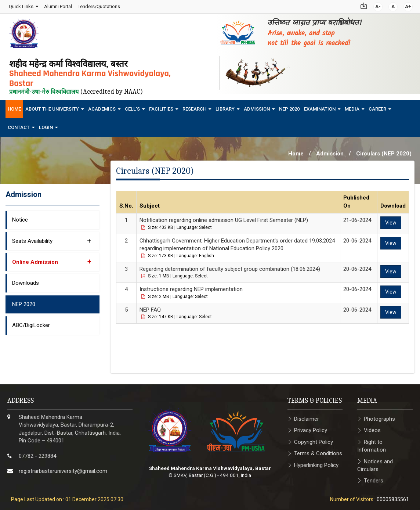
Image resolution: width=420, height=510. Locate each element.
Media (352, 107)
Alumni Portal (58, 5)
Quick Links (21, 5)
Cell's (132, 107)
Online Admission (52, 259)
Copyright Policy (314, 440)
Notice (20, 218)
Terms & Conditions (318, 452)
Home (14, 107)
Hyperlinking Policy (316, 463)
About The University (52, 107)
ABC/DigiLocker (31, 323)
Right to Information (372, 444)
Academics (102, 107)
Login (46, 125)
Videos (372, 428)
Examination (320, 107)
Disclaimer (307, 417)
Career (377, 107)
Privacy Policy (311, 428)
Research (194, 107)
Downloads (26, 281)
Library (225, 107)
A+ (408, 5)
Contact (19, 125)
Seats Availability (52, 238)
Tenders (374, 479)
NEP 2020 (289, 107)
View (391, 221)
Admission (257, 107)
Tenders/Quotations (99, 5)
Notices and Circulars (375, 463)
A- (378, 5)
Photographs (379, 417)
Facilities (161, 107)
